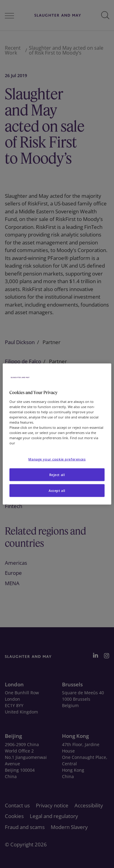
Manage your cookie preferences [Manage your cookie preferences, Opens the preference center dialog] (57, 459)
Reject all (57, 475)
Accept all (57, 491)
